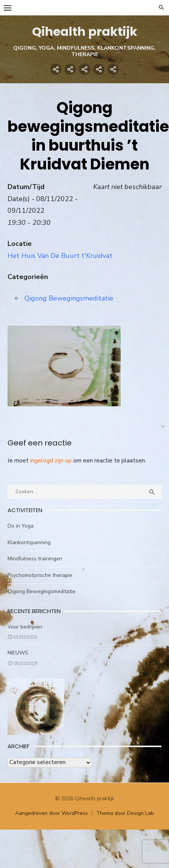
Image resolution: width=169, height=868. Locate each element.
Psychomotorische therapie (40, 575)
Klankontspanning (29, 542)
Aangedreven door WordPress (51, 813)
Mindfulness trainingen (35, 559)
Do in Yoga (21, 526)
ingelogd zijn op (51, 461)
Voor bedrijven (25, 627)
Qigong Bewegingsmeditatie (69, 298)
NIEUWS (18, 653)
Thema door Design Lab (125, 813)
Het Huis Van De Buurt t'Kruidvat (60, 256)
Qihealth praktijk (85, 31)
